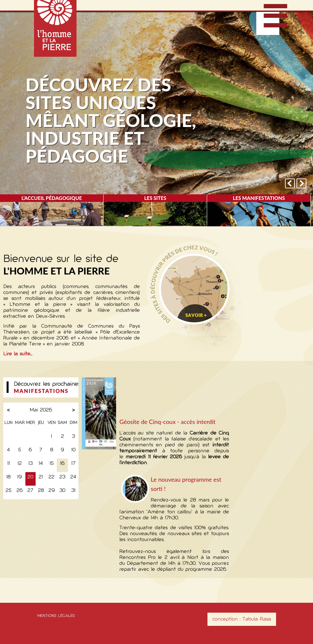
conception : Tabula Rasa (242, 619)
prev (290, 183)
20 (30, 477)
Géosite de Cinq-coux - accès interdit (167, 422)
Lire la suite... (18, 354)
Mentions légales (56, 616)
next (301, 183)
